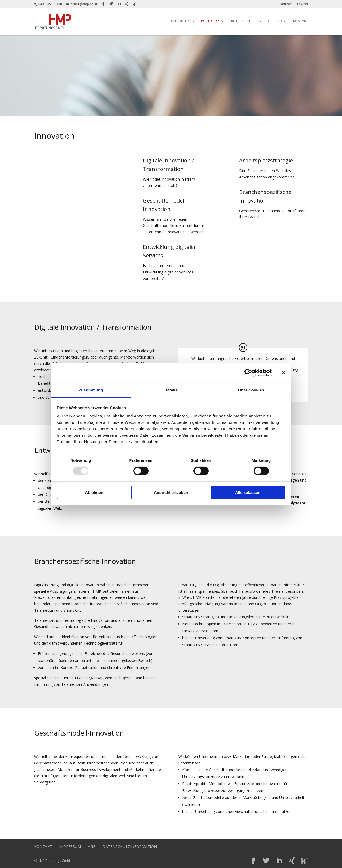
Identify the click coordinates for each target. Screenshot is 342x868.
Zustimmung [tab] (91, 390)
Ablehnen (94, 492)
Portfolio (210, 21)
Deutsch (286, 4)
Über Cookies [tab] (251, 390)
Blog (282, 21)
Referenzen (240, 21)
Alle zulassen (248, 492)
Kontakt (300, 21)
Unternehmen (183, 21)
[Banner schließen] (283, 372)
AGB (92, 846)
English (302, 4)
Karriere (264, 21)
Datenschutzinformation (130, 846)
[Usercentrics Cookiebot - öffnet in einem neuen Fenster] (248, 372)
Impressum (70, 846)
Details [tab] (171, 390)
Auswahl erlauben (171, 492)
